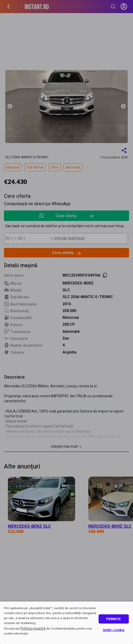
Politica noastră (33, 628)
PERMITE (113, 619)
